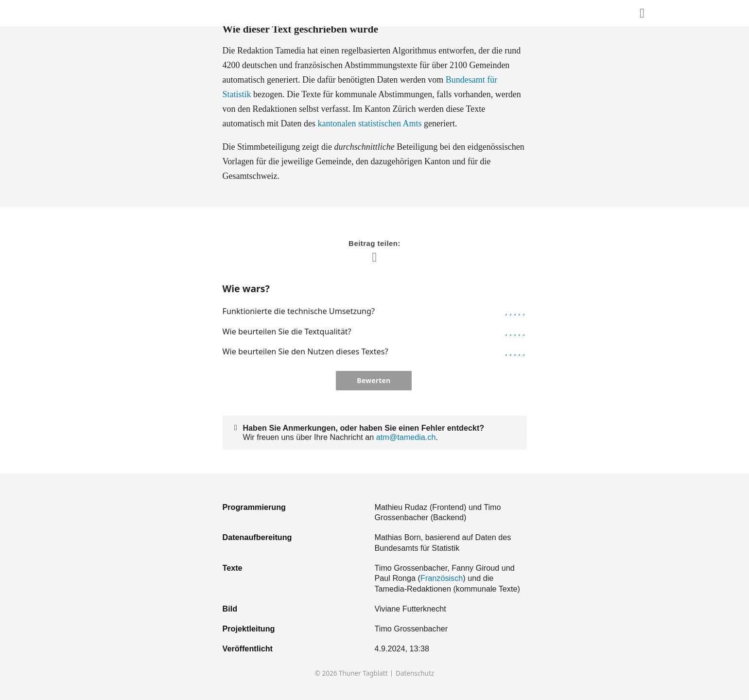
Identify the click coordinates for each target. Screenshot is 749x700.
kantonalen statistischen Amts (369, 123)
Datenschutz (415, 674)
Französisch (442, 578)
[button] (506, 311)
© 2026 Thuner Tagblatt (351, 674)
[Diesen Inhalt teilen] (642, 13)
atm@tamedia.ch (406, 437)
